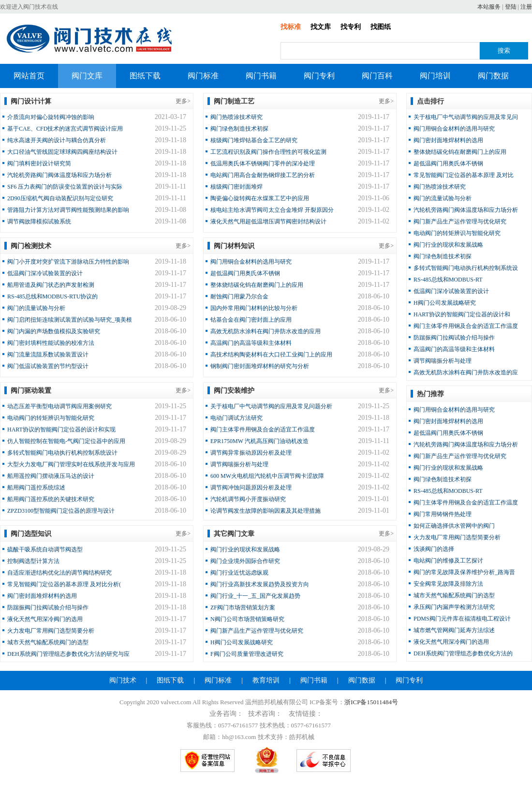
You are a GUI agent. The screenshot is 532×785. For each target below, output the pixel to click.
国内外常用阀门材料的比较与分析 (254, 308)
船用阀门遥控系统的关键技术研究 (51, 499)
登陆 (511, 7)
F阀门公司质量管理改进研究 (247, 654)
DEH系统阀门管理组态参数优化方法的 (463, 653)
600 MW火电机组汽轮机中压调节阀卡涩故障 (267, 476)
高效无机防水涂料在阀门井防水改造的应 (466, 372)
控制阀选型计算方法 (33, 561)
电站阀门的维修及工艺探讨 (448, 561)
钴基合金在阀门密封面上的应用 (251, 320)
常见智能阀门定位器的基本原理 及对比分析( (64, 584)
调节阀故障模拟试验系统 (39, 222)
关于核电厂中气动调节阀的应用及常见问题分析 (271, 406)
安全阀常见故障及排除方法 (448, 584)
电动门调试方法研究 (236, 418)
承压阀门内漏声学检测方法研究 (454, 607)
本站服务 (489, 7)
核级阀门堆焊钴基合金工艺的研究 (254, 140)
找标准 (291, 27)
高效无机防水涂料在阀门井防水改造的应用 (266, 331)
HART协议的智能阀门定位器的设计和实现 (61, 430)
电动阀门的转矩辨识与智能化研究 (51, 418)
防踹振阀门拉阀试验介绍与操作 (48, 607)
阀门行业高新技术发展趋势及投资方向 (260, 584)
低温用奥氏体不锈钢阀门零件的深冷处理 (263, 163)
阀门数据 (493, 76)
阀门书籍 (261, 76)
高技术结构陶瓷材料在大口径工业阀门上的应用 (271, 355)
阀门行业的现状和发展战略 (245, 549)
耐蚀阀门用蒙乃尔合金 (239, 296)
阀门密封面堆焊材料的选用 (42, 596)
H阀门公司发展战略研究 (242, 642)
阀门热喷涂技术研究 (236, 117)
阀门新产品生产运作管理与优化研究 (257, 631)
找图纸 (381, 27)
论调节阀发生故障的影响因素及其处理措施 (266, 511)
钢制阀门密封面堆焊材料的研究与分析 (260, 366)
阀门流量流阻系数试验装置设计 (48, 355)
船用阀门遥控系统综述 (36, 488)
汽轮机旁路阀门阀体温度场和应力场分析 (59, 175)
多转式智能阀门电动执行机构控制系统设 (466, 268)
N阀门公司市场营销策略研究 (247, 619)
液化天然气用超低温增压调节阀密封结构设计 (268, 222)
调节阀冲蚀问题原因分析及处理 (251, 488)
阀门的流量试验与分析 (36, 308)
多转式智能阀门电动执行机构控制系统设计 (62, 453)
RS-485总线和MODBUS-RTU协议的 (52, 296)
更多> (183, 101)
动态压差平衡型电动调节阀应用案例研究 (59, 406)
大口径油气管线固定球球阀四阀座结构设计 (62, 152)
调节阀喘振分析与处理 (239, 464)
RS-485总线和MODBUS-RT (448, 280)
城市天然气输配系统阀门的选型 (48, 642)
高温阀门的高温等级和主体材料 (251, 343)
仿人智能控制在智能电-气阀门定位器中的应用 (66, 441)
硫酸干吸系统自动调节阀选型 (45, 549)
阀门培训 (435, 76)
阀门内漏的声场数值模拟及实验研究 (54, 331)
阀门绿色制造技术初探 (239, 129)
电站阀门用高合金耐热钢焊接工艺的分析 (263, 175)
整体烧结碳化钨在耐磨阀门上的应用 (257, 285)
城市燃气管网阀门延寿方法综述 (454, 630)
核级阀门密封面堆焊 (236, 187)
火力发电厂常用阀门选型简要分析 (51, 631)
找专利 (351, 27)
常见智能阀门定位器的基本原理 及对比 (464, 175)
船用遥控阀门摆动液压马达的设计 (51, 476)
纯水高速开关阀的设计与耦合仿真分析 (57, 140)
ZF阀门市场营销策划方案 (243, 607)
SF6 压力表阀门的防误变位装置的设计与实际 (65, 187)
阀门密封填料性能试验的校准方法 (51, 343)
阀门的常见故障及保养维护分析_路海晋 (464, 572)
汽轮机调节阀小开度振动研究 (248, 499)
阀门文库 (87, 76)
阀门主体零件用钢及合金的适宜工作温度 (263, 430)
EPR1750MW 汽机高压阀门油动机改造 (259, 441)
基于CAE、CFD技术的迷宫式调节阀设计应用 (65, 129)
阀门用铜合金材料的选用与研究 (251, 262)
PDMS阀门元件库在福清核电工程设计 (462, 619)
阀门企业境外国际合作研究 (245, 561)
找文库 (321, 27)
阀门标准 (203, 76)
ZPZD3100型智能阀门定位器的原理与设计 (61, 511)
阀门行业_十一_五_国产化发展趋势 (255, 596)
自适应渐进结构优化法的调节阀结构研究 (59, 573)
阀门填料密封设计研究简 (39, 163)
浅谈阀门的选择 (434, 549)
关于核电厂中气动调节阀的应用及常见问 (466, 117)
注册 (526, 7)
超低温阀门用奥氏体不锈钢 (245, 273)
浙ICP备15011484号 (371, 702)
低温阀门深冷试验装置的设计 (45, 273)
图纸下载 (145, 76)
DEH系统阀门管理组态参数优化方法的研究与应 (68, 654)
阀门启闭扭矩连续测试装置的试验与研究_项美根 (70, 320)
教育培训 (266, 680)
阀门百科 (377, 76)
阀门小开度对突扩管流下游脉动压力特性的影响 (68, 262)
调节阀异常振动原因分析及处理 (251, 453)
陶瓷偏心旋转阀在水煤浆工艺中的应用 (260, 198)
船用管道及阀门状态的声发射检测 (51, 285)
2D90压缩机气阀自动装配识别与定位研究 (60, 198)
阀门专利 (319, 76)
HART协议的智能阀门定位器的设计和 (462, 314)
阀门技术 (123, 680)
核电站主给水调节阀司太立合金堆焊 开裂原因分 (272, 210)
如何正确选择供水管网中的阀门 (454, 526)
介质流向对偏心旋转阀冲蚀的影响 (51, 117)
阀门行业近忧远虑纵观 (239, 573)
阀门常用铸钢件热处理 (443, 514)
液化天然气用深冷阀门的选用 (45, 619)
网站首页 (29, 76)
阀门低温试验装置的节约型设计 (48, 366)
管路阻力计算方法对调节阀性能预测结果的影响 (68, 210)
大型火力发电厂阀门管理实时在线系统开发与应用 (71, 464)
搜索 (504, 51)
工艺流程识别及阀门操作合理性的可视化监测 (268, 152)
